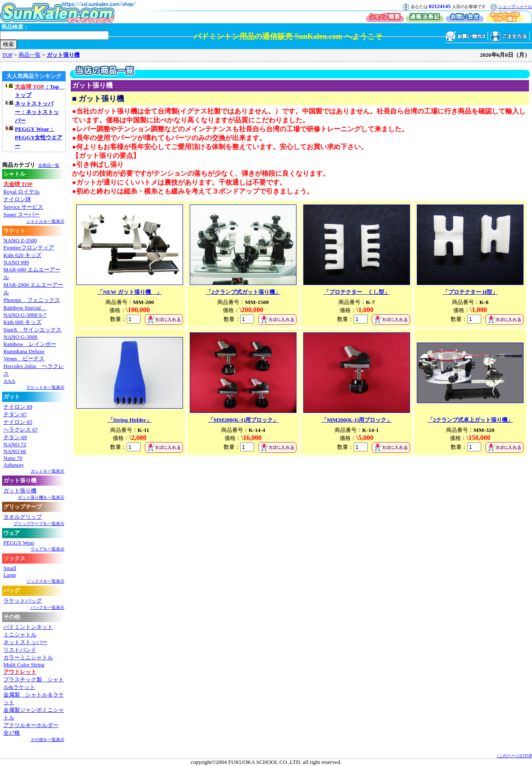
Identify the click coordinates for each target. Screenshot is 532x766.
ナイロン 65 (18, 422)
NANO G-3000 (21, 337)
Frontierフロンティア (29, 247)
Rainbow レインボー (30, 344)
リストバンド (20, 650)
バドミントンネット (28, 627)
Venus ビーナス (24, 358)
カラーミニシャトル (28, 657)
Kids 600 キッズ (22, 322)
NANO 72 (15, 444)
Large (10, 575)
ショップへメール (515, 7)
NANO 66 (15, 451)
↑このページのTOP (514, 756)
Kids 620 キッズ (22, 255)
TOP (7, 55)
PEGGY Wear (19, 543)
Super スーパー (22, 214)
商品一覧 (30, 55)
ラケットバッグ (23, 601)
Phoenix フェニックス (32, 300)
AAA (9, 381)
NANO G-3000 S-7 (25, 315)
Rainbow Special (25, 308)
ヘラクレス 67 (21, 430)
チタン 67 (15, 414)
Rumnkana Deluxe (24, 351)
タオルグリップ (23, 517)
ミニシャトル (20, 635)
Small (10, 568)
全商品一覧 (49, 165)
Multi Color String (24, 665)
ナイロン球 (17, 199)
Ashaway (14, 465)
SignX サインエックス (32, 330)
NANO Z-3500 (20, 240)
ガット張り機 (63, 55)
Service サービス (23, 207)
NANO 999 (16, 262)
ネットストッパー (25, 642)
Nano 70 (13, 458)
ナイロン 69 (18, 407)
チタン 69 (15, 437)
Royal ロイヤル (22, 192)
